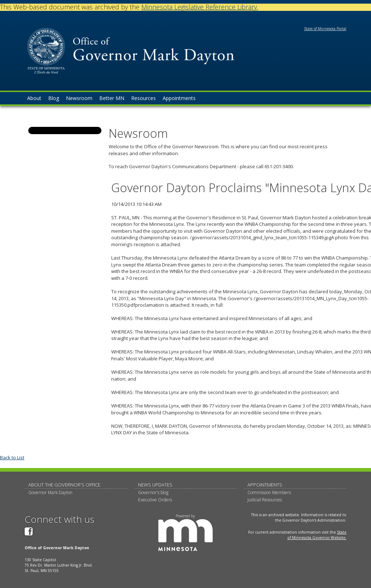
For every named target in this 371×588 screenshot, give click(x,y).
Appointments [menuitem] (179, 98)
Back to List (12, 457)
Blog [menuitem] (54, 98)
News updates (155, 485)
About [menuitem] (34, 98)
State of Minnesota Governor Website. (317, 535)
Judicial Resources (265, 500)
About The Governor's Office (64, 485)
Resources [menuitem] (143, 98)
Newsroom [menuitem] (79, 98)
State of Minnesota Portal (325, 29)
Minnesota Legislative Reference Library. (200, 7)
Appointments (265, 485)
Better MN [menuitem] (112, 98)
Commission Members (269, 492)
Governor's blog (153, 492)
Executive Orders (155, 500)
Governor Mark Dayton (50, 492)
